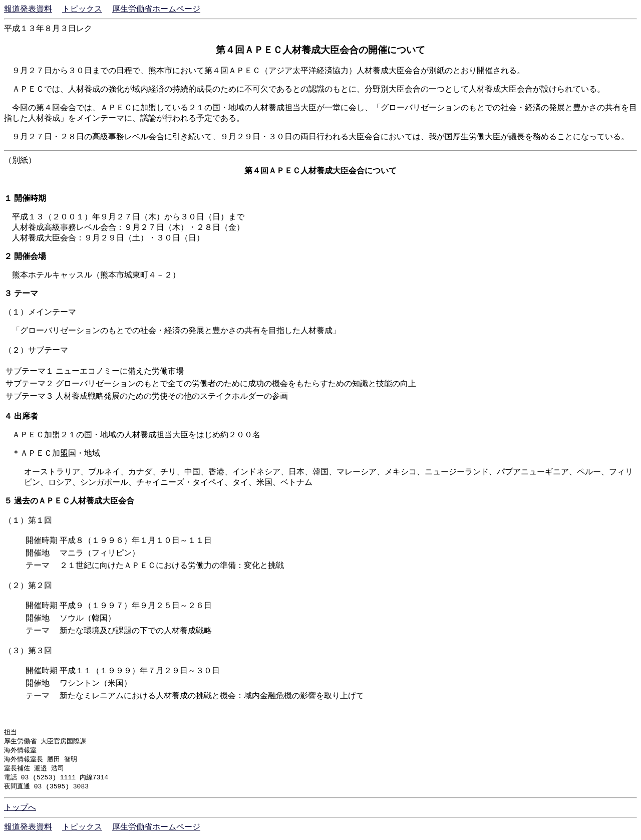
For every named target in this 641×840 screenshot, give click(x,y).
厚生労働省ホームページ (156, 9)
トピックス (82, 9)
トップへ (20, 811)
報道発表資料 (28, 9)
